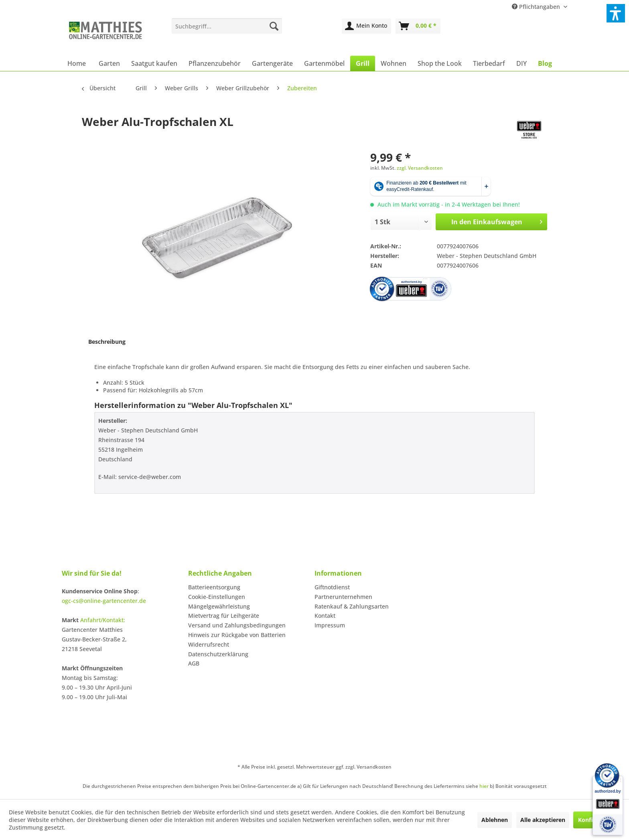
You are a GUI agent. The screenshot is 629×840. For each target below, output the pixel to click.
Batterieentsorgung (214, 587)
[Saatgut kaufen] (154, 63)
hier (484, 786)
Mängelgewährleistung (219, 606)
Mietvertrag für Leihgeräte (224, 616)
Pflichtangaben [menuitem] (537, 7)
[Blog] (545, 63)
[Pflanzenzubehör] (215, 63)
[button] (616, 13)
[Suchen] (274, 26)
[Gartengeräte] (272, 63)
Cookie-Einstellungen (217, 597)
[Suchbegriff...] (227, 26)
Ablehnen (495, 820)
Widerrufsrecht (209, 644)
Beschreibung (107, 342)
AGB (194, 663)
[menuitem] (227, 26)
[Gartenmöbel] (324, 63)
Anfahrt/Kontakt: (103, 620)
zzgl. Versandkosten (420, 168)
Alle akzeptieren (543, 820)
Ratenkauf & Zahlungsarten (352, 606)
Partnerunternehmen (343, 597)
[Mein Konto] (366, 26)
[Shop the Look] (440, 63)
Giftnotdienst (332, 587)
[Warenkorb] (418, 26)
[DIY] (521, 63)
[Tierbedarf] (489, 63)
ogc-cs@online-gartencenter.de (104, 601)
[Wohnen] (394, 63)
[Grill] (363, 63)
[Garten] (109, 63)
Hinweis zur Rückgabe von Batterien (237, 635)
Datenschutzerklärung (218, 654)
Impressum (330, 625)
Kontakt (325, 616)
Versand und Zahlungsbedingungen (237, 625)
